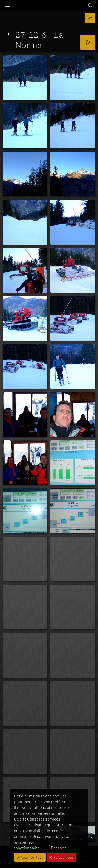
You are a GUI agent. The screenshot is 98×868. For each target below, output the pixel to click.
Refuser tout (63, 857)
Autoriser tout (31, 857)
